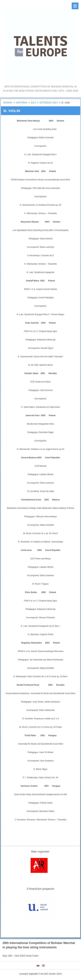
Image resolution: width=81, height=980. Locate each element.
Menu (75, 6)
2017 (33, 103)
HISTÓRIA (21, 103)
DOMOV (8, 103)
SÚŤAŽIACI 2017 (49, 103)
